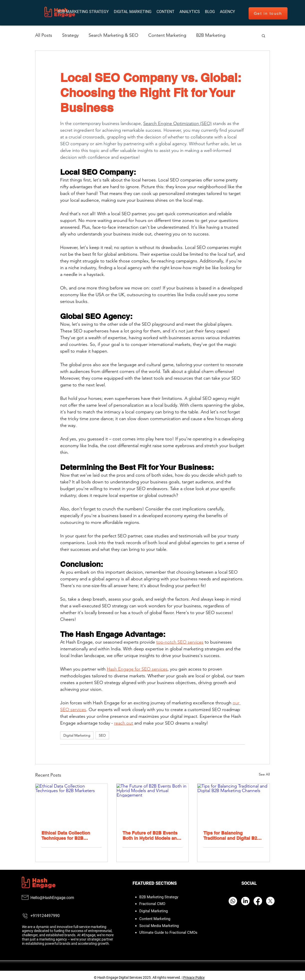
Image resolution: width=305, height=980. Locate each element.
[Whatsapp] (233, 901)
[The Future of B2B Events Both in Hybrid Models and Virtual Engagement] (153, 804)
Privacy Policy (194, 978)
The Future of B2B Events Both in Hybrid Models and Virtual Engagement (151, 836)
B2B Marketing (211, 35)
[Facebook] (258, 901)
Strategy (70, 35)
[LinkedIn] (245, 901)
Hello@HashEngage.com (52, 898)
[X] (270, 901)
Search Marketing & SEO (113, 35)
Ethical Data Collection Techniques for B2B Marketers (66, 836)
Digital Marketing (77, 735)
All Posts (44, 35)
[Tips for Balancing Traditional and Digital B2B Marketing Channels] (233, 804)
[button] (228, 12)
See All (264, 774)
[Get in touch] (268, 13)
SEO (102, 735)
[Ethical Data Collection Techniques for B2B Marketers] (72, 804)
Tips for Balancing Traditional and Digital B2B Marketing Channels (232, 836)
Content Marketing (167, 35)
